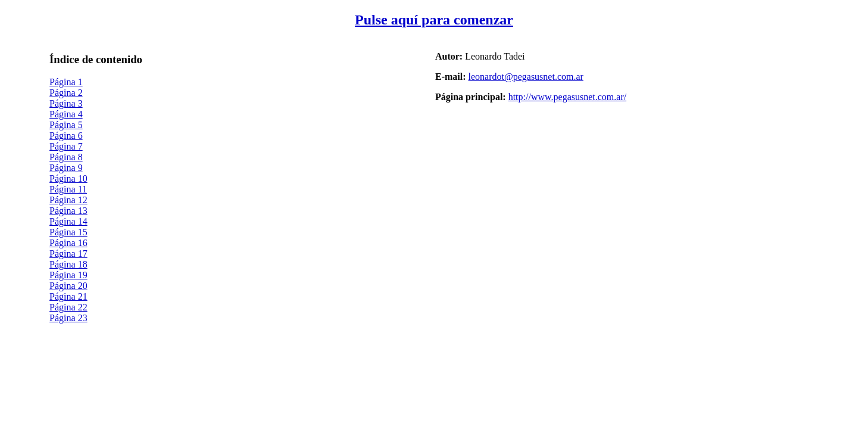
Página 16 (68, 243)
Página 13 (68, 211)
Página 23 (68, 318)
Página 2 (66, 93)
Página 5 (66, 125)
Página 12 (68, 200)
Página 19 (68, 275)
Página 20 (68, 286)
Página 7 (66, 146)
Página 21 (68, 296)
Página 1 (66, 82)
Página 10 (68, 178)
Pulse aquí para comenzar (434, 20)
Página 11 (68, 189)
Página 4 (66, 114)
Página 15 (68, 232)
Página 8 (66, 157)
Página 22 (68, 307)
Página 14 (68, 221)
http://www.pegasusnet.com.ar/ (567, 97)
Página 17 (68, 254)
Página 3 (66, 103)
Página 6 (66, 136)
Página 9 (66, 168)
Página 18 (68, 264)
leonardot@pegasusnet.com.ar (526, 77)
